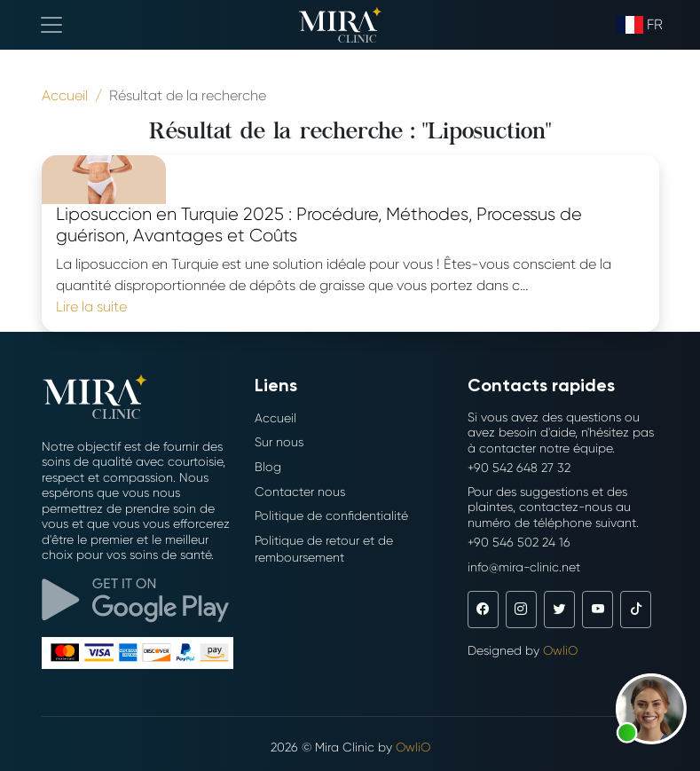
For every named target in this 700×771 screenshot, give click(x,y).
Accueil (275, 418)
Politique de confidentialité (331, 515)
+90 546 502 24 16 (519, 542)
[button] (651, 709)
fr (640, 25)
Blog (268, 467)
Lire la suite (91, 307)
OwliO (560, 650)
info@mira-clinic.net (524, 567)
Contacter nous (300, 492)
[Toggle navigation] (51, 25)
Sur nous (279, 442)
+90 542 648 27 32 (519, 468)
